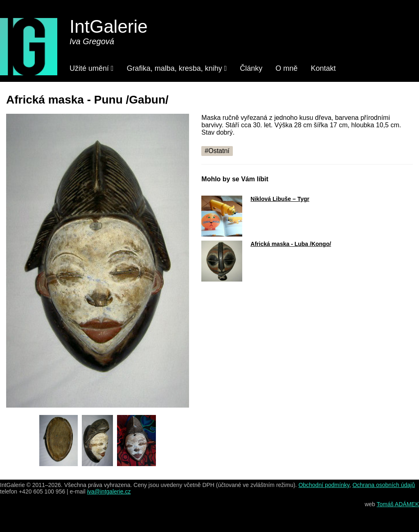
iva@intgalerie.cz (109, 491)
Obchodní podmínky (324, 485)
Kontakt (323, 68)
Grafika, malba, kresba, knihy (177, 68)
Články (251, 68)
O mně (286, 68)
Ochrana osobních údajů (384, 485)
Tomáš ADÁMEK (398, 504)
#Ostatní (217, 151)
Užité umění (92, 68)
